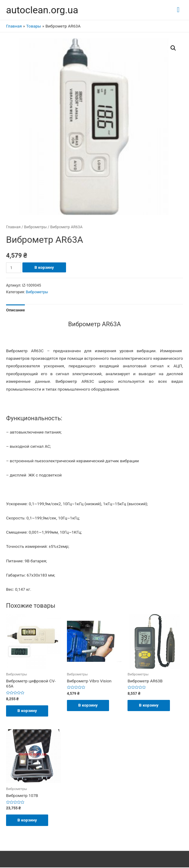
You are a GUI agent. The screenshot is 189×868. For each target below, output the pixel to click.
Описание (15, 310)
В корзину (44, 267)
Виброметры (35, 227)
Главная (13, 227)
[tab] (15, 310)
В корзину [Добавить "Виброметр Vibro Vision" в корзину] (89, 705)
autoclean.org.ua (42, 10)
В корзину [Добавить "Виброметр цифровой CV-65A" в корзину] (28, 711)
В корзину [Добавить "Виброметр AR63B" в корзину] (149, 705)
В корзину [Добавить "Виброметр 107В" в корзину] (28, 820)
